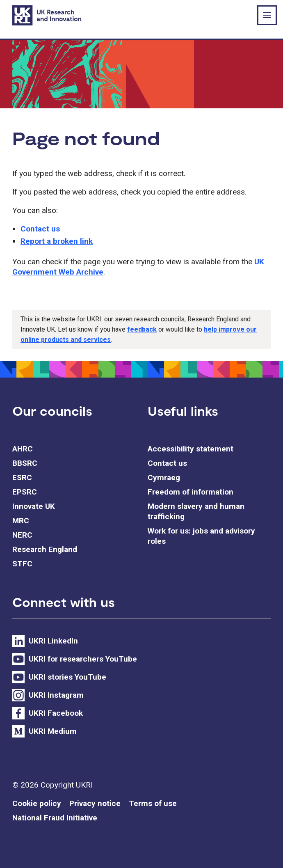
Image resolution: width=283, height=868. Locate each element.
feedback (142, 329)
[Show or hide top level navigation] (267, 15)
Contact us (40, 229)
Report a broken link (57, 241)
